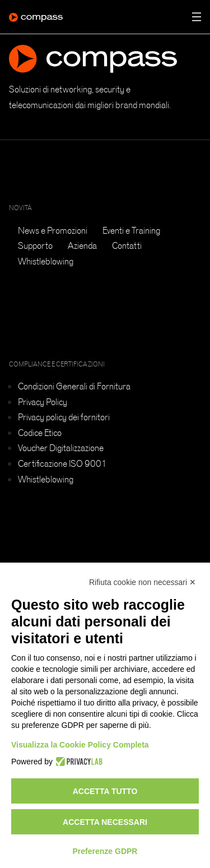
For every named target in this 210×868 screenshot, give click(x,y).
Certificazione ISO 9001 (62, 463)
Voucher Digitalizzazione (61, 448)
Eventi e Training (131, 230)
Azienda (82, 245)
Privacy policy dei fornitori (64, 417)
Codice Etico (40, 433)
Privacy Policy (43, 402)
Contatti (127, 245)
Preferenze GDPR (105, 851)
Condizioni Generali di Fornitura (74, 386)
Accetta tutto (105, 791)
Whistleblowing (46, 261)
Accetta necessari (105, 822)
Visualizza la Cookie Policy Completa (80, 745)
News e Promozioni (53, 230)
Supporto (35, 245)
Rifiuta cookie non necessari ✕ (143, 582)
